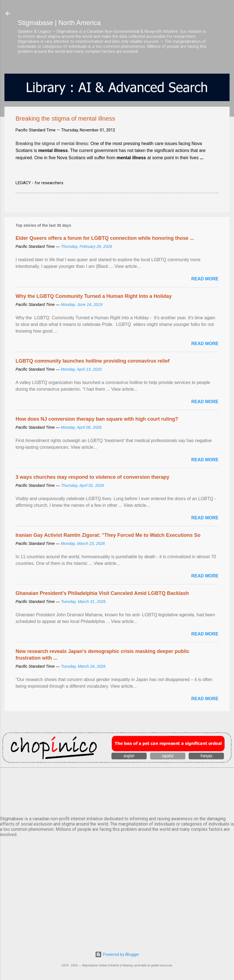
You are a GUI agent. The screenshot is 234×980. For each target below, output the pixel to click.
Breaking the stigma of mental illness (52, 144)
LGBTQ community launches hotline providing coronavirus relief (93, 361)
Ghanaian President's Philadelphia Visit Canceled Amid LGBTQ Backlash (102, 593)
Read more (205, 279)
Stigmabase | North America (59, 23)
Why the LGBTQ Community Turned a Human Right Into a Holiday (94, 296)
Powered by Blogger (117, 954)
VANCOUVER (117, 791)
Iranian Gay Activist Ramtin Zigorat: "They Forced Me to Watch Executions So (108, 535)
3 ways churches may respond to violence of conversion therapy (92, 477)
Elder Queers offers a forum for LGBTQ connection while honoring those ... (105, 238)
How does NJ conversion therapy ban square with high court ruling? (97, 419)
